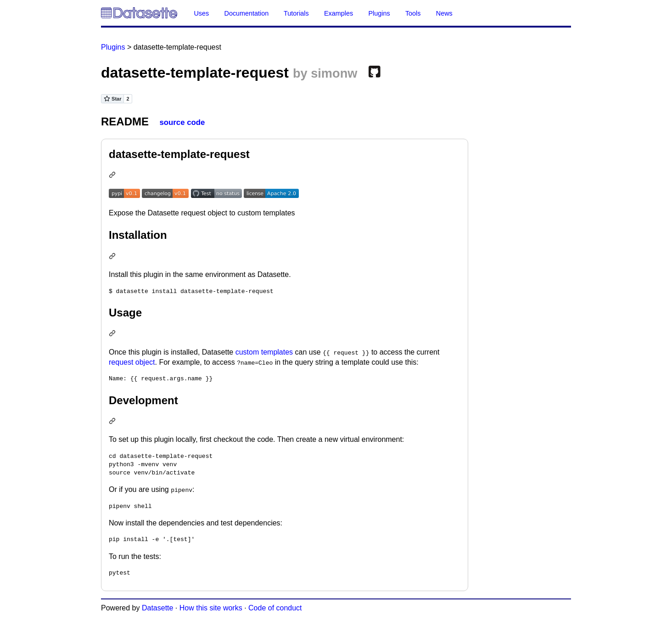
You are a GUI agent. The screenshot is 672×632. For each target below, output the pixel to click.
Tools (413, 13)
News (444, 13)
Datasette (157, 608)
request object (132, 362)
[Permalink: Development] (113, 422)
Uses (201, 13)
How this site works (211, 608)
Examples (339, 13)
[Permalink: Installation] (113, 257)
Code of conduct (275, 608)
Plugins (379, 13)
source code (182, 122)
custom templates (264, 352)
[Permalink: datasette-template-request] (113, 176)
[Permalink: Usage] (113, 334)
